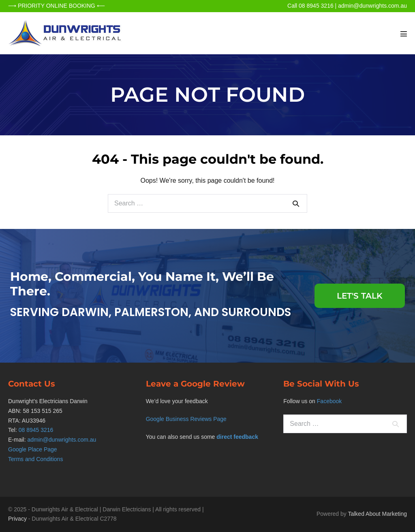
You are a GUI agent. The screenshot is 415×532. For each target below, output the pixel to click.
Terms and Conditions (35, 459)
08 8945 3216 (36, 430)
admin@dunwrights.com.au (372, 6)
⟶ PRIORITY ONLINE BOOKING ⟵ (57, 6)
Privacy (17, 519)
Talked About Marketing (377, 514)
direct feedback (237, 437)
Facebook (329, 401)
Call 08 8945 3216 (310, 6)
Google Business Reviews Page (186, 419)
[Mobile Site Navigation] (404, 34)
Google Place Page (33, 449)
